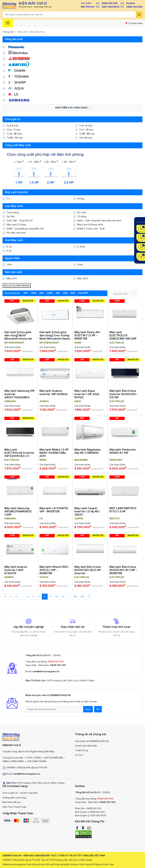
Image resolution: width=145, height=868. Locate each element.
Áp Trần (11, 216)
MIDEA (43, 460)
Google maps (134, 23)
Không (81, 199)
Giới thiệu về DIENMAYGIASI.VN (92, 741)
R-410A (81, 247)
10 (56, 597)
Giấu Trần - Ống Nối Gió (20, 221)
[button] (124, 293)
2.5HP (50, 293)
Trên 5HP (83, 293)
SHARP (78, 343)
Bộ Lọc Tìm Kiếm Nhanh (17, 285)
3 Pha (80, 265)
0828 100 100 (110, 3)
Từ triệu (86, 126)
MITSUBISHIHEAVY (14, 343)
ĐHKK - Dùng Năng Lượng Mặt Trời (25, 229)
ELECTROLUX (117, 343)
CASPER (79, 519)
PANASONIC (116, 460)
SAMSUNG (10, 401)
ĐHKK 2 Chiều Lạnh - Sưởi (91, 229)
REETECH (115, 519)
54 (82, 597)
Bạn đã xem (88, 7)
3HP (58, 293)
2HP (41, 293)
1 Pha (9, 265)
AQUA (78, 401)
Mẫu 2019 (12, 278)
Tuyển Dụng (82, 750)
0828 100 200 (134, 7)
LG (41, 519)
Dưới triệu (13, 126)
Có (8, 199)
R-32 (9, 251)
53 (75, 597)
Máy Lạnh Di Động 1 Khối (90, 225)
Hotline (131, 3)
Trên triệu (86, 138)
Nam (88, 709)
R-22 (9, 247)
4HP (65, 293)
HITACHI (44, 577)
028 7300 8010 (111, 7)
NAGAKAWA (81, 460)
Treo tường (13, 212)
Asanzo (44, 401)
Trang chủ (8, 32)
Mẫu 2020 (83, 278)
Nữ (98, 709)
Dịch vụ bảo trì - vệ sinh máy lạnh (20, 793)
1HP (25, 293)
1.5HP (33, 293)
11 (63, 597)
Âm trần (82, 212)
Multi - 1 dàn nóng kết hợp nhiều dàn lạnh (99, 221)
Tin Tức (79, 755)
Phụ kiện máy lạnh (16, 233)
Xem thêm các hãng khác (73, 108)
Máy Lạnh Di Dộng (16, 225)
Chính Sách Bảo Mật (86, 746)
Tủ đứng (82, 216)
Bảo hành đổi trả (11, 802)
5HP (73, 293)
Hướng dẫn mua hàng (14, 798)
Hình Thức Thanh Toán (14, 807)
